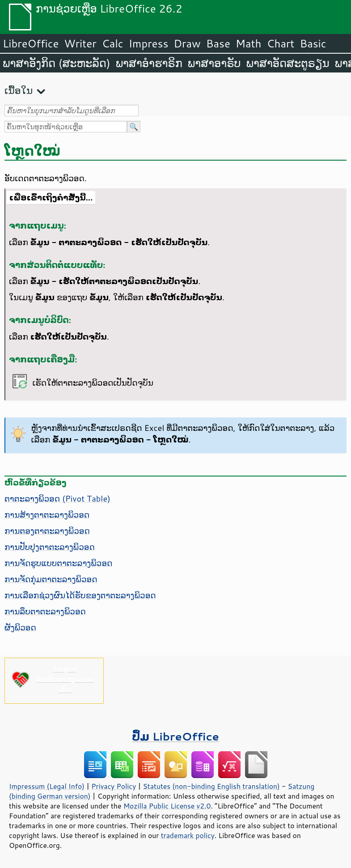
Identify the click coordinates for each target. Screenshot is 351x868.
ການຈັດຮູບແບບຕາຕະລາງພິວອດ (58, 563)
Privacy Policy (114, 786)
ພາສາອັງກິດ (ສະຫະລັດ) (57, 63)
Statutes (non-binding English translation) (211, 786)
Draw (187, 43)
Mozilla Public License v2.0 (167, 806)
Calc (113, 43)
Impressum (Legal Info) (47, 786)
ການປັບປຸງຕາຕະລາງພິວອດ (50, 547)
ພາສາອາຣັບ (214, 63)
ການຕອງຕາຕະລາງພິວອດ (47, 531)
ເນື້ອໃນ (19, 90)
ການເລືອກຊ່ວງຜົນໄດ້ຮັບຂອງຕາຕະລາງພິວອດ (80, 595)
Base (218, 43)
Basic (313, 43)
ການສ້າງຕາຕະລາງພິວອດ (47, 515)
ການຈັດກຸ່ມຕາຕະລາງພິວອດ (51, 579)
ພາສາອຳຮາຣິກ (149, 63)
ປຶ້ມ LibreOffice (175, 736)
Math (249, 43)
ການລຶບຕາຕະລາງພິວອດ (45, 611)
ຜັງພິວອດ (20, 627)
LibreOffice (31, 43)
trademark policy (188, 835)
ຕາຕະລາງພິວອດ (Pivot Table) (57, 498)
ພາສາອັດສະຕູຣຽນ (288, 63)
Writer (80, 43)
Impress (149, 43)
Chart (280, 43)
